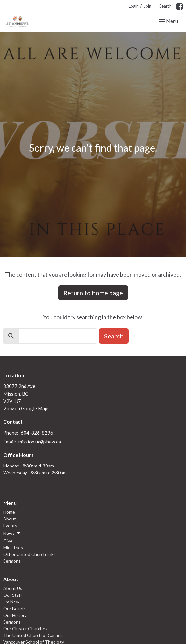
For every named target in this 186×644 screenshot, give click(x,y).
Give (8, 541)
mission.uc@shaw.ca (40, 442)
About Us (13, 588)
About (10, 519)
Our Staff (13, 595)
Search (165, 6)
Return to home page (93, 293)
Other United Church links (29, 554)
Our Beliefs (14, 608)
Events (10, 525)
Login (134, 6)
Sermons (12, 561)
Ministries (13, 547)
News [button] (12, 533)
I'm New (11, 602)
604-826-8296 (37, 433)
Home (9, 512)
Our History (15, 615)
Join (147, 6)
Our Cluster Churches (25, 629)
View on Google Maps (26, 408)
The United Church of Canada (33, 635)
